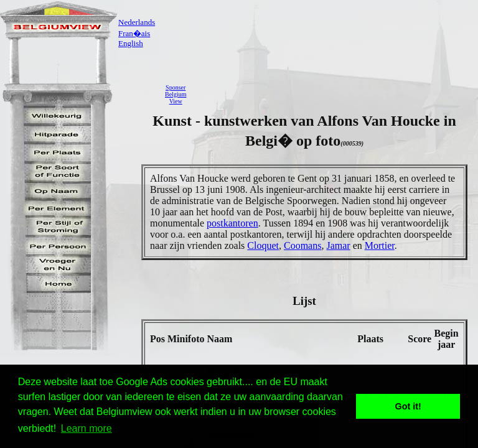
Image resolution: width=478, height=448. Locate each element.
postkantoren (232, 223)
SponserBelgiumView (176, 94)
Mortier (380, 245)
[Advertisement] (335, 94)
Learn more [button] (87, 428)
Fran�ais (134, 33)
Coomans (302, 245)
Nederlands (137, 22)
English (131, 43)
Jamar (338, 245)
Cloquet (263, 245)
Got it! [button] (408, 406)
